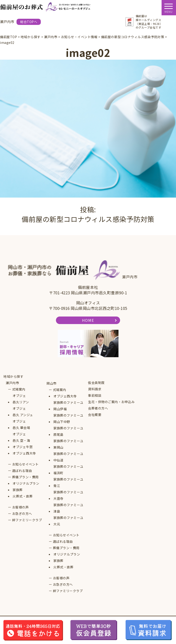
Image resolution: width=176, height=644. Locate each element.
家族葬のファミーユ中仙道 (68, 457)
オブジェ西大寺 (24, 453)
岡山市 (52, 383)
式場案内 (19, 389)
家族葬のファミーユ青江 (68, 482)
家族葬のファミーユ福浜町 (68, 470)
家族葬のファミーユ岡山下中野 (68, 418)
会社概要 (95, 415)
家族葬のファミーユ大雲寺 (68, 495)
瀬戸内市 (12, 383)
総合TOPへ (29, 22)
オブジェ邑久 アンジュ (23, 412)
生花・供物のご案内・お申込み (111, 402)
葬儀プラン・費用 (25, 477)
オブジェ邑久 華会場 (21, 424)
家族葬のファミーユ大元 (68, 521)
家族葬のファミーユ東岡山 (68, 444)
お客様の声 (21, 507)
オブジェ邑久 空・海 (21, 437)
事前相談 (95, 395)
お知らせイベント (25, 464)
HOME (88, 320)
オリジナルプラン (26, 483)
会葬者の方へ (98, 408)
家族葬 (18, 490)
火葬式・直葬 (23, 496)
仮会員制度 (96, 383)
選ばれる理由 (22, 471)
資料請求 (95, 389)
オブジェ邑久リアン (21, 399)
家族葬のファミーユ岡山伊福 (68, 406)
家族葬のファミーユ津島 (68, 508)
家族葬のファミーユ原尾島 (68, 431)
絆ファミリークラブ (27, 520)
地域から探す (13, 376)
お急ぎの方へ (22, 514)
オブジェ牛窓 (23, 447)
